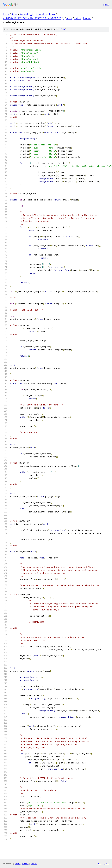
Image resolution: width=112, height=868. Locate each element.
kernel (24, 14)
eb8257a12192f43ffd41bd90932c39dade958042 (32, 18)
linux (6, 14)
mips (78, 18)
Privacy (26, 863)
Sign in (106, 5)
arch (69, 18)
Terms (34, 863)
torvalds (41, 14)
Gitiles (18, 863)
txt (100, 863)
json (107, 863)
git (32, 14)
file (63, 29)
